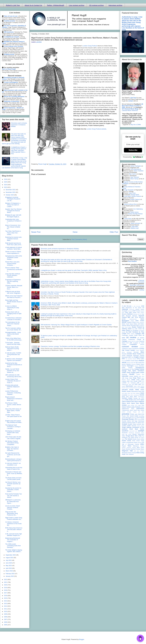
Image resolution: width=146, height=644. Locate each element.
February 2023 (10, 574)
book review (140, 321)
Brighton (129, 322)
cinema (130, 341)
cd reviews (141, 338)
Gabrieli (124, 366)
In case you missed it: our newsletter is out (13, 464)
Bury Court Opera (127, 327)
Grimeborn (141, 371)
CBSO (140, 335)
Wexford (128, 449)
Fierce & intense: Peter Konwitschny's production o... (14, 269)
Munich (142, 386)
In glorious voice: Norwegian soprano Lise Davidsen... (14, 360)
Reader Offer (126, 416)
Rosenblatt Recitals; (128, 419)
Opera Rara (135, 403)
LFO (143, 381)
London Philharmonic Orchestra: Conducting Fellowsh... (13, 393)
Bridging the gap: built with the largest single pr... (13, 216)
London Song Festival (90, 46)
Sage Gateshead (139, 421)
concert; (142, 347)
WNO (138, 453)
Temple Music (130, 436)
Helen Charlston (139, 171)
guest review (140, 372)
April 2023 (9, 568)
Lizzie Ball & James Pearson (133, 196)
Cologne (124, 344)
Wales (129, 446)
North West (133, 397)
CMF (131, 343)
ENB (133, 357)
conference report (127, 349)
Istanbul (136, 376)
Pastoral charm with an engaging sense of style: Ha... (13, 314)
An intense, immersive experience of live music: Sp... (14, 524)
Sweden (135, 434)
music (139, 388)
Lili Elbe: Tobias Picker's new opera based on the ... (13, 417)
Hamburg (124, 374)
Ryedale (124, 421)
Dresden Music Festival (134, 354)
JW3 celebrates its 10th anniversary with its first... (14, 376)
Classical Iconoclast (141, 281)
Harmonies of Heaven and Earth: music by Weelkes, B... (14, 474)
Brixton (129, 326)
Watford (142, 446)
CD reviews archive (96, 5)
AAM (143, 306)
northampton (141, 397)
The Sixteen (129, 439)
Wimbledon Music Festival (129, 453)
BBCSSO (142, 317)
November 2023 (11, 192)
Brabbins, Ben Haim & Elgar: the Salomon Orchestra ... (12, 449)
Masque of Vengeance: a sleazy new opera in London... (13, 205)
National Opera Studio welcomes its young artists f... (12, 349)
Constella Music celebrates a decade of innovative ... (14, 319)
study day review (127, 434)
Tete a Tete (138, 436)
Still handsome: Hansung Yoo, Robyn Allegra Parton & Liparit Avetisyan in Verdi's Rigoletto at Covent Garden (76, 325)
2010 (6, 611)
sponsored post (133, 431)
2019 (6, 588)
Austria (138, 311)
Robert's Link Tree (13, 5)
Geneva (136, 366)
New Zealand (136, 393)
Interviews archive (115, 5)
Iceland (138, 374)
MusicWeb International (137, 285)
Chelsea (124, 340)
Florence (133, 364)
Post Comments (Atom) (79, 239)
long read (131, 384)
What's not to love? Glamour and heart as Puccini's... (14, 297)
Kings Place (137, 378)
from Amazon (132, 261)
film (135, 363)
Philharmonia (125, 410)
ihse (143, 374)
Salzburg (124, 423)
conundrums (135, 349)
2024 (6, 185)
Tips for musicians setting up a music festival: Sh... (14, 329)
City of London (135, 341)
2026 (6, 179)
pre (139, 412)
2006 (6, 622)
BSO (138, 326)
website (124, 448)
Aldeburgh (125, 309)
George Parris (135, 195)
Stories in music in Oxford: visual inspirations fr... (13, 252)
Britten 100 (137, 324)
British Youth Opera (127, 324)
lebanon (124, 380)
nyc (139, 398)
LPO (136, 384)
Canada (131, 335)
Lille (129, 383)
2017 (6, 593)
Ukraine (139, 442)
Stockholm (125, 433)
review (124, 418)
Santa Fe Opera (137, 423)
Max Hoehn (133, 174)
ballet (127, 312)
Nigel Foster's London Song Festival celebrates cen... (14, 519)
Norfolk (142, 395)
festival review (130, 363)
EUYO (123, 361)
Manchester (129, 386)
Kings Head (129, 378)
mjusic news (137, 386)
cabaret (133, 334)
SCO (143, 423)
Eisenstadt (125, 357)
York (127, 454)
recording (142, 416)
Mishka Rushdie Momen (135, 214)
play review (141, 410)
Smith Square (141, 426)
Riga (135, 418)
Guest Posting (131, 372)
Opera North (126, 403)
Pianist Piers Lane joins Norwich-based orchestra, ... (12, 264)
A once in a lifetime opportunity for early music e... (12, 308)
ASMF (134, 311)
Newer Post (36, 232)
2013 (6, 604)
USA (143, 442)
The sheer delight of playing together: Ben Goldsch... (14, 551)
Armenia (130, 311)
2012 (6, 606)
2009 (6, 614)
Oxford (124, 407)
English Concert (139, 357)
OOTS (138, 400)
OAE (127, 400)
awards (142, 311)
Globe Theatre (127, 368)
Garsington (130, 366)
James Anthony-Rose (130, 204)
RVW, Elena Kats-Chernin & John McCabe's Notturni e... (14, 530)
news (142, 393)
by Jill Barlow (134, 330)
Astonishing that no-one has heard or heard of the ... (14, 468)
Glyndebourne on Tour (128, 369)
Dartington (129, 352)
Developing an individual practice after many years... (13, 433)
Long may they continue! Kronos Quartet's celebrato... (13, 275)
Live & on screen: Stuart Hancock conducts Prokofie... (13, 508)
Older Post (114, 232)
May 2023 (9, 566)
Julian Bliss (135, 227)
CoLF (143, 343)
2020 (6, 585)
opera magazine (139, 401)
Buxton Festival (137, 327)
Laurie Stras (127, 219)
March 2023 (9, 571)
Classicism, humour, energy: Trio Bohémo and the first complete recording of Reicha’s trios (70, 346)
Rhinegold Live (130, 418)
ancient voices (140, 309)
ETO (138, 359)
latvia (143, 378)
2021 (6, 582)
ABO (123, 308)
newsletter (125, 395)
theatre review (126, 441)
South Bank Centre (137, 429)
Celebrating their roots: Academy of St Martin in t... (13, 221)
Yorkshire (131, 454)
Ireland (131, 376)
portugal (129, 412)
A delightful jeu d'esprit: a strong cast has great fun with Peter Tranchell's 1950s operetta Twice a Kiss (74, 270)
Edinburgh (129, 356)
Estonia (134, 359)
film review (139, 363)
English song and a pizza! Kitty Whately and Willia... (14, 422)
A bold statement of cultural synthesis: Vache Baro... (14, 248)
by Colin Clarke (137, 329)
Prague (135, 412)
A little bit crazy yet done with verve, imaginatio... (13, 292)
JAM (123, 378)
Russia (139, 419)
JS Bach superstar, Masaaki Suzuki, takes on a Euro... (14, 287)
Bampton (124, 314)
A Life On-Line (127, 306)
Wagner (124, 446)
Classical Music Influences (130, 110)
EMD (130, 357)
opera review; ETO (132, 405)
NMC (132, 395)
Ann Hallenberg (138, 209)
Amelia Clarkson (135, 199)
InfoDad (142, 290)
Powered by (133, 157)
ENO (123, 359)
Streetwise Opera (140, 433)
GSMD (124, 372)
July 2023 (9, 560)
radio (136, 414)
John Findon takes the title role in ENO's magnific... (13, 438)
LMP (138, 383)
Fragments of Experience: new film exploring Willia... (13, 281)
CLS (127, 343)
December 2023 (11, 190)
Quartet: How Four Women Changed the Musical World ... (13, 211)
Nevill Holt (141, 391)
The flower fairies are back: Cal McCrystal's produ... (13, 479)
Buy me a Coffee (136, 125)
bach (123, 313)
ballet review (133, 312)
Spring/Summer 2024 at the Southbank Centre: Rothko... (14, 258)
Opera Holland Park (128, 401)
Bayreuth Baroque (132, 316)
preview (39, 42)
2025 (6, 182)
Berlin (142, 319)
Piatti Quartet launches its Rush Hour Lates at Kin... (14, 244)
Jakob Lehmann (135, 223)
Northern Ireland (127, 398)
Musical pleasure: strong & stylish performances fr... (14, 460)
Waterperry (136, 446)
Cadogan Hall (140, 334)
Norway (136, 398)
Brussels (133, 326)
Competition (133, 344)
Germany (142, 366)
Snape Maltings (127, 427)
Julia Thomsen (135, 177)
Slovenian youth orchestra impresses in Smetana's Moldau (60, 249)
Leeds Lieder (140, 380)
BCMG (124, 319)
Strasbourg (131, 433)
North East (125, 397)
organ (139, 405)
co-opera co (137, 343)
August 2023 (10, 558)
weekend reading (131, 448)
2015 (6, 598)
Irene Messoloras (136, 169)
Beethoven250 (133, 319)
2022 (6, 580)
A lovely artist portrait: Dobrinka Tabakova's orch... (12, 387)
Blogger (81, 639)
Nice (129, 395)
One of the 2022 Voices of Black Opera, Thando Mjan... (13, 411)
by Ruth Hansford (132, 332)
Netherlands (134, 391)
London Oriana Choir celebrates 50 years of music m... (13, 381)
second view (141, 424)
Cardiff (136, 335)
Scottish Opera (132, 424)
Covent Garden (130, 350)
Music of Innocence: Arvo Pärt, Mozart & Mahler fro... (13, 227)
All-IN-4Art (132, 309)
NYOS (123, 400)
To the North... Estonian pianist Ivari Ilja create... (13, 343)
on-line (131, 400)
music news (134, 390)
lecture (129, 380)
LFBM (140, 381)
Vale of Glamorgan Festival (130, 444)
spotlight (141, 431)
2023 (6, 187)
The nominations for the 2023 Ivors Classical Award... (12, 324)
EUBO (142, 359)
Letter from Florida (132, 381)
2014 (6, 601)
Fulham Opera (140, 364)
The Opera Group (133, 437)
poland (124, 412)
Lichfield (124, 383)
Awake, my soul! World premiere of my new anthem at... (12, 371)
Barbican (130, 314)
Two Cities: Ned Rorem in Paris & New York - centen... (13, 233)
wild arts (136, 451)
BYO (129, 334)
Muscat (135, 388)
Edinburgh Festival (139, 356)
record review (134, 416)
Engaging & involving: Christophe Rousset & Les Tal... (13, 199)
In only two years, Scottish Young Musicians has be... (13, 355)
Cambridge (125, 335)
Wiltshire (142, 451)
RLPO (138, 418)
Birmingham (126, 321)
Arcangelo (125, 311)
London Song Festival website (96, 129)
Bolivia (132, 321)
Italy (140, 376)
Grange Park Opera (129, 371)
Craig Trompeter (129, 190)
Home (75, 232)
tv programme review (131, 442)
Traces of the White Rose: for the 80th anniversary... (14, 339)
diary (142, 352)
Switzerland (141, 434)
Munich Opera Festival (127, 388)
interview (125, 376)
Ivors (143, 376)
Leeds (133, 380)
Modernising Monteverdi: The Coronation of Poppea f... (13, 540)
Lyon (143, 384)
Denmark (136, 352)
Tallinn (124, 436)
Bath (123, 316)
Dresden (124, 354)
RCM (143, 414)
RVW (143, 419)
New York (130, 393)
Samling (129, 423)
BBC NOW (135, 317)
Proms (132, 414)
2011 (6, 609)
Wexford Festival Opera (138, 449)
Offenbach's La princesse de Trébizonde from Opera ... (13, 502)
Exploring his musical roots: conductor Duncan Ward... (14, 239)
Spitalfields (125, 431)
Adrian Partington (136, 166)
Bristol (134, 322)
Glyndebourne (140, 368)
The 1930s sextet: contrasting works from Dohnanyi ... (13, 546)
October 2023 (10, 195)
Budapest (142, 326)
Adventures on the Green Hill (135, 308)
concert (142, 344)
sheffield (124, 426)
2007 (6, 619)
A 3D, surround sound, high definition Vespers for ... (14, 535)
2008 (6, 617)
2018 (6, 590)
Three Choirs (136, 441)
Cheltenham (132, 340)
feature (137, 361)
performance (140, 409)
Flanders (129, 364)
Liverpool (133, 383)
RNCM (142, 418)
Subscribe (133, 150)
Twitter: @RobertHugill (56, 5)
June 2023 (9, 563)
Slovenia (134, 426)
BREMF (124, 322)
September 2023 (11, 555)
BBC (129, 317)
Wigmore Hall (127, 451)
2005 (6, 625)
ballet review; (141, 313)
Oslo (143, 405)
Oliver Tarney (134, 179)
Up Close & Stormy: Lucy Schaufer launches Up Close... (13, 484)
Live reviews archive (77, 5)
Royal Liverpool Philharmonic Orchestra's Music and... (14, 399)
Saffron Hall (130, 421)
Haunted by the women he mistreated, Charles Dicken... (13, 490)
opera (142, 400)
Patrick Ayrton (134, 212)
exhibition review (130, 361)
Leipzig (124, 381)
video (142, 444)
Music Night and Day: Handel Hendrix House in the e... (14, 302)
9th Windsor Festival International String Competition (12, 443)
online (135, 400)
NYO (143, 398)
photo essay (133, 410)
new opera (125, 393)
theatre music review (138, 439)
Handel (132, 374)
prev (143, 412)
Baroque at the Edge (139, 314)
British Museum (140, 322)
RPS (136, 419)
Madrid (124, 386)
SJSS (129, 426)
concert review (130, 346)
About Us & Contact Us (33, 5)
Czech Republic (140, 350)
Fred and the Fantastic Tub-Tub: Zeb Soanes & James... (14, 496)
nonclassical (136, 395)
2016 (6, 596)
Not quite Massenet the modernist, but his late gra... (13, 455)
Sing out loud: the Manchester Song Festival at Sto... (11, 513)
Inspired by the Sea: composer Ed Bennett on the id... (14, 365)
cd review (131, 337)
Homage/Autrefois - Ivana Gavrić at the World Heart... (13, 334)
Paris (133, 409)
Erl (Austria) (129, 359)
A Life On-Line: (136, 306)
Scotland (125, 424)
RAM (139, 414)
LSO (140, 384)
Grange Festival (139, 369)
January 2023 (10, 576)
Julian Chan (132, 193)
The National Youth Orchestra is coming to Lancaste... (13, 427)
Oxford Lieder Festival (133, 407)
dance (123, 352)
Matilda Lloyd (135, 228)
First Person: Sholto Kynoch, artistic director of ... (13, 405)
